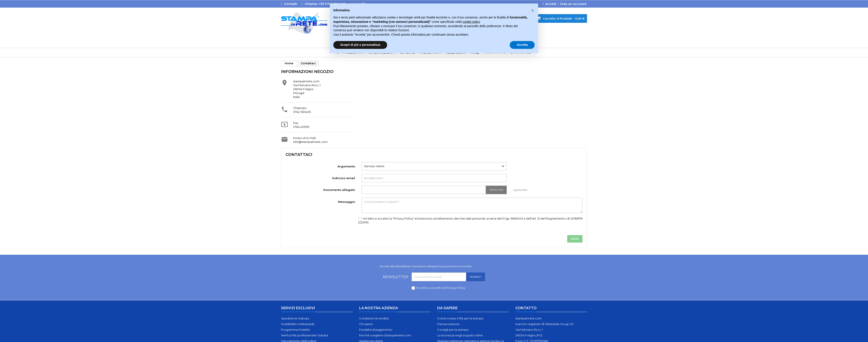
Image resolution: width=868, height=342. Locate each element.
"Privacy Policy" (404, 218)
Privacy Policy (456, 288)
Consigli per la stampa (453, 330)
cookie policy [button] (471, 22)
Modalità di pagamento (376, 330)
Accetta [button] (522, 45)
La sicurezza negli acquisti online (460, 335)
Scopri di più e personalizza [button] (360, 45)
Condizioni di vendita (374, 318)
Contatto (526, 308)
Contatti (291, 4)
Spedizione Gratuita (295, 318)
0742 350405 (302, 112)
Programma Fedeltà (295, 330)
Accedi (551, 4)
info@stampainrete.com (310, 142)
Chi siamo (366, 324)
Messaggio (346, 202)
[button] (533, 10)
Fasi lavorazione (448, 324)
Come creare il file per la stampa (460, 318)
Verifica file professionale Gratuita (305, 335)
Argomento (346, 166)
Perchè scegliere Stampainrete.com (385, 335)
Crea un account (573, 4)
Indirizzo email (344, 178)
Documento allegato (339, 190)
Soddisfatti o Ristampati (298, 324)
